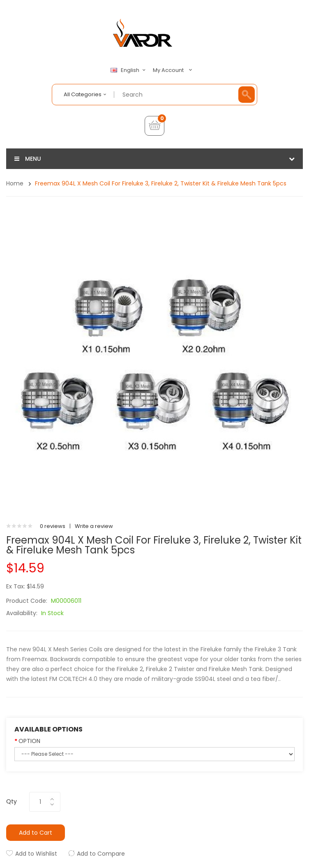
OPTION (29, 741)
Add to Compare (101, 854)
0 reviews (53, 526)
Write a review (94, 526)
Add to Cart (36, 833)
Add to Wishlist (36, 854)
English (129, 70)
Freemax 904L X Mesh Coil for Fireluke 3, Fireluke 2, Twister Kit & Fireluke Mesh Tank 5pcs (161, 183)
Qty (12, 801)
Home (15, 183)
